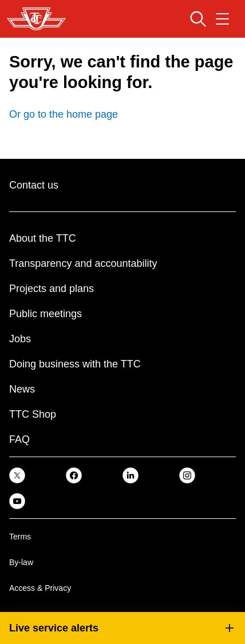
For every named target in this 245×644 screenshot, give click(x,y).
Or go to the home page (64, 114)
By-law (21, 562)
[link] (17, 475)
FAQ (19, 439)
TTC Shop (33, 414)
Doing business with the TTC (75, 364)
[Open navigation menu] (222, 19)
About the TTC (43, 238)
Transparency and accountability (83, 263)
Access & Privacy (40, 588)
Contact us (34, 185)
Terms (20, 537)
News (22, 389)
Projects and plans (52, 289)
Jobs (20, 339)
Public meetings (46, 314)
